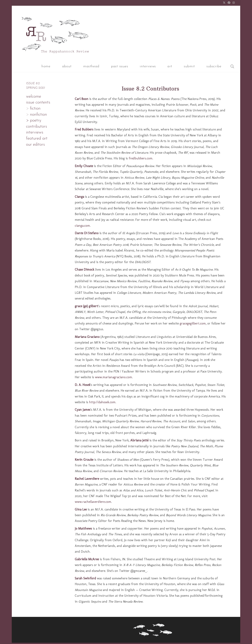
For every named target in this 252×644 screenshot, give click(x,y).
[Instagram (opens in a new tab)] (233, 3)
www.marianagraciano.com (114, 378)
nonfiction (38, 116)
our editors (35, 146)
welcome (34, 98)
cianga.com (82, 227)
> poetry (34, 122)
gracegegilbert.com (193, 325)
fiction (35, 110)
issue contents (38, 104)
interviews (35, 134)
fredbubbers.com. (141, 160)
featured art (37, 140)
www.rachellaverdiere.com (93, 503)
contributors (36, 128)
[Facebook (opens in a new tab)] (229, 3)
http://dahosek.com (102, 403)
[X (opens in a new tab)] (224, 3)
